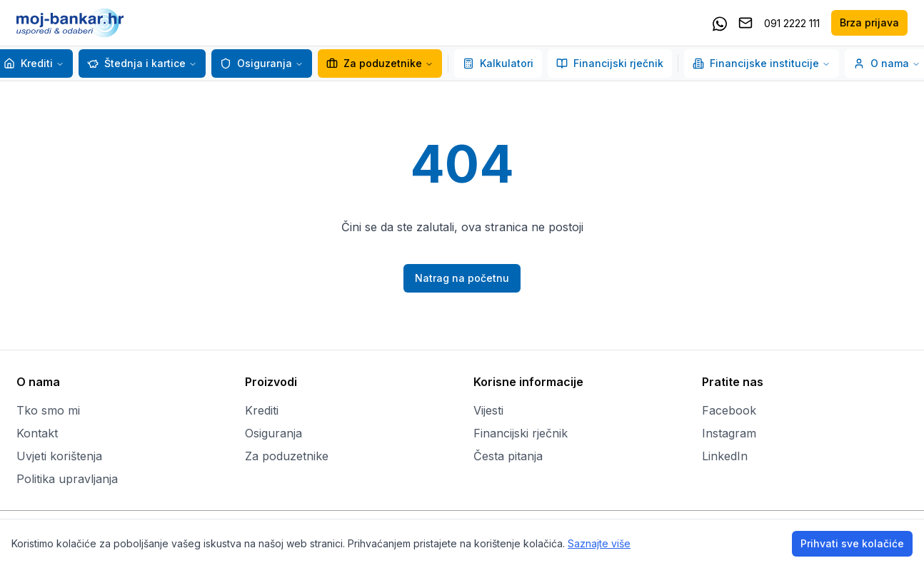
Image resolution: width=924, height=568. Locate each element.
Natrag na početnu (462, 278)
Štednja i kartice (136, 63)
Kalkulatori (498, 63)
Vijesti (488, 410)
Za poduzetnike (380, 63)
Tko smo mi (48, 410)
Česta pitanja (508, 456)
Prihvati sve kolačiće (852, 543)
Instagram (729, 433)
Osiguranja (256, 63)
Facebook (729, 410)
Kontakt (37, 433)
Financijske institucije (762, 63)
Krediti (28, 63)
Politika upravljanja (67, 479)
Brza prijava (869, 22)
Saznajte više (599, 543)
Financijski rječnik (610, 63)
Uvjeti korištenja (59, 456)
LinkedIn (725, 456)
